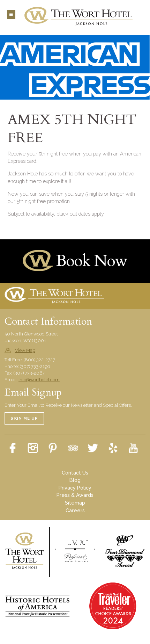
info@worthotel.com (39, 380)
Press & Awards (75, 495)
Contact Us (75, 473)
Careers (75, 510)
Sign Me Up (24, 418)
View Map (25, 350)
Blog (75, 480)
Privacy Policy (75, 488)
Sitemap (75, 503)
